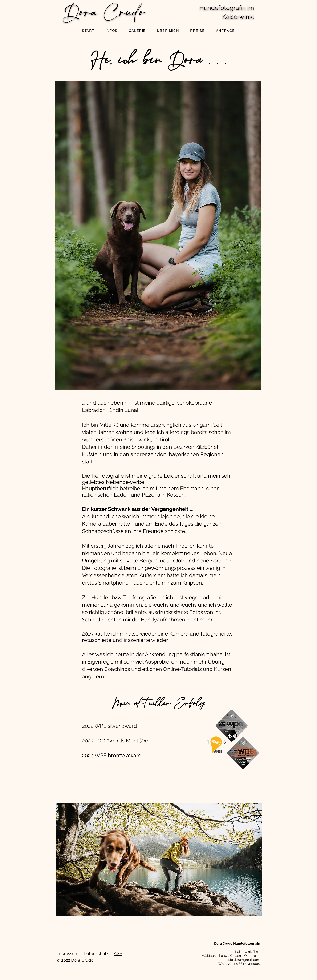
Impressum (68, 953)
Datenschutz (96, 953)
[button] (137, 31)
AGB (118, 953)
